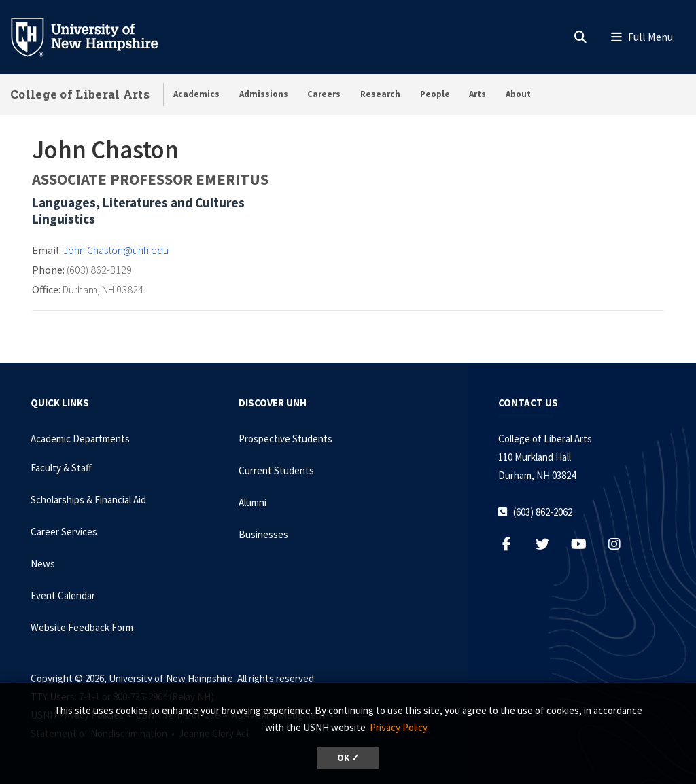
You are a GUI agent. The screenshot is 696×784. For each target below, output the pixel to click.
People (435, 94)
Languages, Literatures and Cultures (138, 202)
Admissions (264, 94)
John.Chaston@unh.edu (116, 250)
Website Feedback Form (82, 627)
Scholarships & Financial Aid (88, 500)
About (518, 94)
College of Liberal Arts (80, 94)
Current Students (276, 470)
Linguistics (64, 219)
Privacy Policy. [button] (399, 727)
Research (380, 94)
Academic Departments (80, 439)
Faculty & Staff (61, 468)
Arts (477, 94)
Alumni (253, 502)
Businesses (263, 534)
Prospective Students (285, 439)
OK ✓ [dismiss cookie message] (348, 758)
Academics (196, 94)
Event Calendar (63, 595)
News (43, 564)
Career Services (64, 532)
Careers (324, 94)
